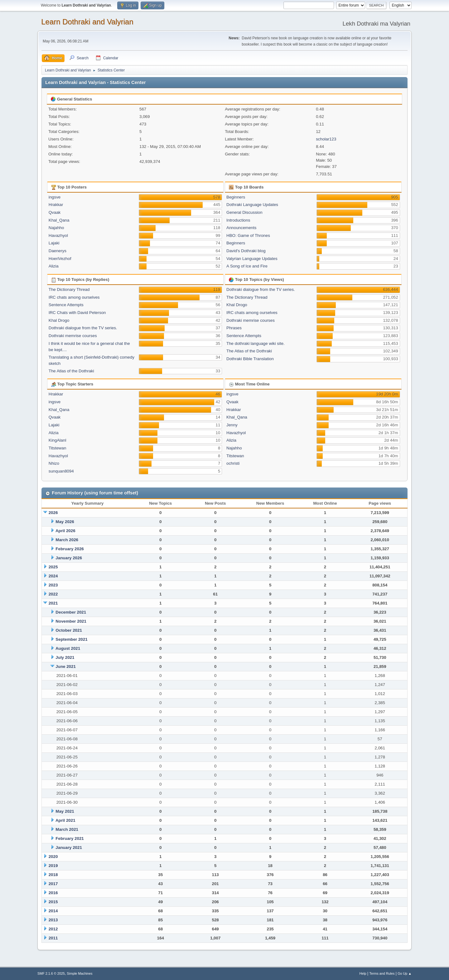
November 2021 (71, 621)
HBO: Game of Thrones (248, 235)
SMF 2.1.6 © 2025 (51, 973)
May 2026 (65, 522)
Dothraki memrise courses (73, 336)
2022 (53, 594)
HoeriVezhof (60, 259)
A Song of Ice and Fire (247, 266)
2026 (53, 513)
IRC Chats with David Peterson (77, 313)
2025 (53, 567)
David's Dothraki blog (246, 251)
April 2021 (65, 820)
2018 (53, 875)
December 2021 (71, 612)
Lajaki (54, 243)
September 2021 (71, 639)
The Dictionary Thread (69, 289)
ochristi (233, 463)
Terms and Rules (382, 973)
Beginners (236, 197)
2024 (53, 576)
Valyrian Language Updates (252, 259)
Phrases (234, 328)
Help (363, 973)
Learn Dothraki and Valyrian (87, 22)
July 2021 (65, 657)
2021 (53, 603)
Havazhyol (58, 235)
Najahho (56, 228)
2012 (53, 929)
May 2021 (65, 811)
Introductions (238, 220)
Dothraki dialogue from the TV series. (83, 328)
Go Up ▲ (405, 973)
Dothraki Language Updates (252, 205)
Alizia (54, 266)
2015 (53, 902)
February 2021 (70, 838)
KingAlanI (58, 440)
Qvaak (55, 212)
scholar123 (326, 139)
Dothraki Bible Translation (250, 359)
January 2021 (69, 848)
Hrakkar (56, 205)
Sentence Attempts (66, 305)
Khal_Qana (59, 220)
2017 (53, 884)
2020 (53, 857)
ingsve (55, 197)
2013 (53, 920)
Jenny (232, 425)
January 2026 (69, 558)
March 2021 (67, 829)
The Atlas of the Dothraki (71, 371)
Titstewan (58, 448)
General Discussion (244, 212)
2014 (53, 911)
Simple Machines (80, 973)
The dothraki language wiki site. (256, 343)
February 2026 (70, 549)
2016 (53, 893)
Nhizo (54, 463)
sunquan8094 (61, 471)
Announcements (241, 228)
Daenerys (58, 251)
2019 (53, 866)
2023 (53, 585)
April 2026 (65, 531)
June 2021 (65, 666)
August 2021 (68, 648)
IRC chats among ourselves (74, 297)
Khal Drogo (59, 320)
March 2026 (67, 540)
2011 (53, 938)
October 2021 (69, 630)
